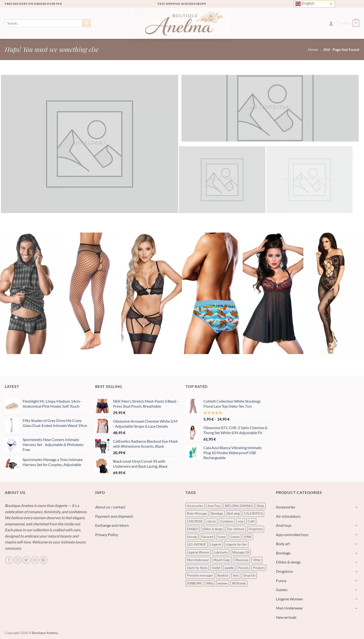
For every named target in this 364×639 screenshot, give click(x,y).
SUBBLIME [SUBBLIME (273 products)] (194, 583)
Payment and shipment (114, 516)
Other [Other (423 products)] (257, 560)
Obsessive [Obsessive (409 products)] (242, 560)
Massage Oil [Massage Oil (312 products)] (241, 552)
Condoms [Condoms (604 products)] (227, 521)
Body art (283, 544)
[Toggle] (356, 507)
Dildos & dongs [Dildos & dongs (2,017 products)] (213, 529)
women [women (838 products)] (223, 583)
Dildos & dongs (288, 562)
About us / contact (110, 507)
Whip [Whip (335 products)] (210, 583)
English (305, 4)
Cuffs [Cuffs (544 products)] (251, 521)
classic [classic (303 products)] (212, 521)
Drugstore (284, 571)
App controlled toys (292, 535)
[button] (331, 23)
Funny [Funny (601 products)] (222, 537)
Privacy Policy (107, 535)
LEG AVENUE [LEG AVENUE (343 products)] (197, 544)
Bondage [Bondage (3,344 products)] (217, 513)
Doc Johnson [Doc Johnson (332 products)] (236, 529)
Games (282, 590)
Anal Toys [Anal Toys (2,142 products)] (214, 506)
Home (313, 49)
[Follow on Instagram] (18, 560)
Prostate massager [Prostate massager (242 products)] (200, 575)
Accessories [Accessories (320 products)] (195, 506)
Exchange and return (112, 525)
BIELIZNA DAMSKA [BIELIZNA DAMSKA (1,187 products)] (239, 506)
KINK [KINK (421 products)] (248, 537)
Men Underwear (289, 608)
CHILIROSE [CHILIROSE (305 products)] (195, 521)
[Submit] (87, 23)
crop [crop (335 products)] (240, 521)
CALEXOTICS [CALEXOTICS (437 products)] (253, 513)
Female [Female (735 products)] (192, 537)
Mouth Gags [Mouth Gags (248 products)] (222, 560)
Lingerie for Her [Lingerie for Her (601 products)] (236, 544)
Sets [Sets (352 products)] (236, 575)
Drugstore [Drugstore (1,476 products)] (256, 529)
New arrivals (286, 617)
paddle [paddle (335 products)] (229, 568)
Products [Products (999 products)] (259, 568)
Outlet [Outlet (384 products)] (216, 568)
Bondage (283, 553)
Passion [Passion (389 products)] (243, 568)
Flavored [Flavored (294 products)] (207, 537)
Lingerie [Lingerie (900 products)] (216, 544)
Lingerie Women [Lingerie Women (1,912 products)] (198, 552)
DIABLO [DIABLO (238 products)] (193, 529)
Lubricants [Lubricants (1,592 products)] (221, 552)
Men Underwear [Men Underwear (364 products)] (198, 560)
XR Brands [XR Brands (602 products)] (239, 583)
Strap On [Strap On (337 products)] (249, 575)
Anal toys (284, 525)
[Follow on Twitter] (26, 560)
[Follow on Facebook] (9, 560)
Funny (281, 581)
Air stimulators (288, 516)
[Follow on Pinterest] (43, 560)
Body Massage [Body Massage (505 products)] (197, 513)
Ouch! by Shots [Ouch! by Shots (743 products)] (197, 568)
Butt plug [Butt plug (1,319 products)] (234, 513)
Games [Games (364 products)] (235, 537)
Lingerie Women (289, 599)
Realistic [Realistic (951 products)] (223, 575)
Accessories (286, 507)
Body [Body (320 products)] (261, 506)
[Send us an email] (35, 560)
